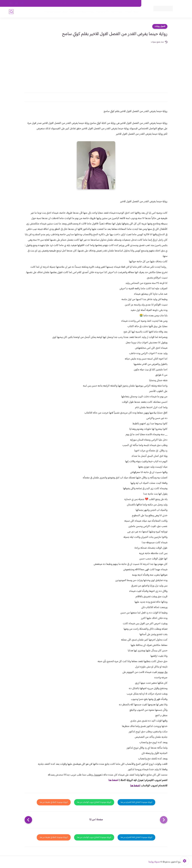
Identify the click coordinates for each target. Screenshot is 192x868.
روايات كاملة (116, 12)
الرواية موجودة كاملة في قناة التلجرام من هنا (136, 802)
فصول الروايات (131, 12)
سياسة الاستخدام (96, 3)
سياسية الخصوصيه (78, 3)
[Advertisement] (96, 66)
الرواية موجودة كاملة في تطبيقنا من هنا (54, 802)
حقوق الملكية (122, 3)
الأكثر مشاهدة (102, 12)
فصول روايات (160, 26)
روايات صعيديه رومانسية (81, 12)
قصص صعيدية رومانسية (56, 12)
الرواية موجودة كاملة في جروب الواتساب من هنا (94, 802)
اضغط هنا (113, 780)
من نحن (110, 3)
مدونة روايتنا (154, 862)
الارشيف (64, 3)
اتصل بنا (135, 3)
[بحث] (11, 12)
